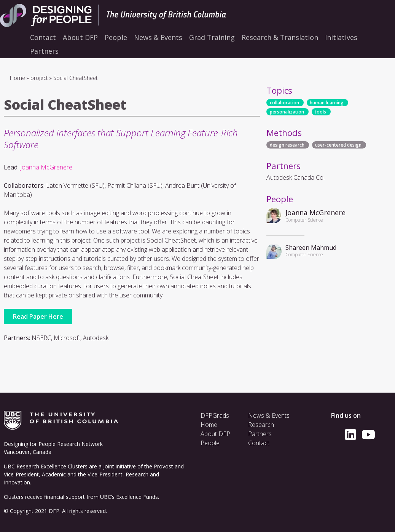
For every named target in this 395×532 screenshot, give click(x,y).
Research (261, 425)
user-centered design (338, 145)
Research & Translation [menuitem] (280, 37)
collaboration (284, 103)
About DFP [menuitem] (80, 37)
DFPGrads (215, 415)
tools (320, 112)
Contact (259, 443)
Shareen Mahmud (311, 248)
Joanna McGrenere (46, 167)
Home (18, 78)
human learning (327, 103)
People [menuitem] (116, 37)
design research (287, 145)
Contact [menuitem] (43, 37)
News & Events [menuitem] (158, 37)
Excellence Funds (137, 497)
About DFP (215, 434)
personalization (287, 112)
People (210, 443)
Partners (260, 434)
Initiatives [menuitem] (341, 37)
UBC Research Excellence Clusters (46, 466)
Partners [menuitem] (44, 51)
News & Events (269, 415)
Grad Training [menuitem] (212, 37)
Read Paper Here (38, 316)
